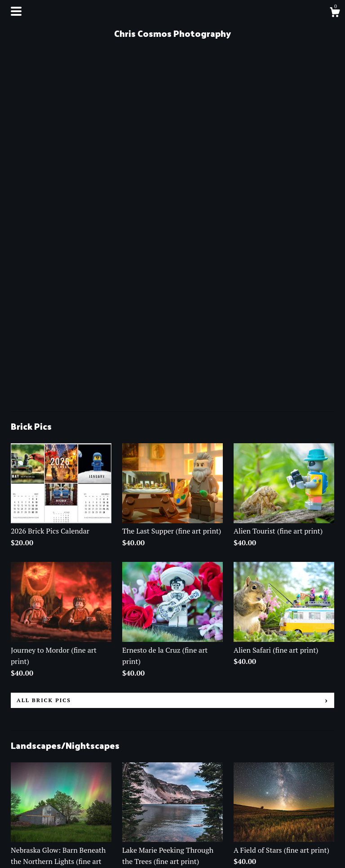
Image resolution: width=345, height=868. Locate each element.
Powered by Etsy (259, 831)
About (21, 809)
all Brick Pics (44, 358)
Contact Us (28, 833)
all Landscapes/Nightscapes (71, 699)
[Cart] (335, 13)
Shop (19, 797)
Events (22, 821)
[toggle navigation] (16, 11)
